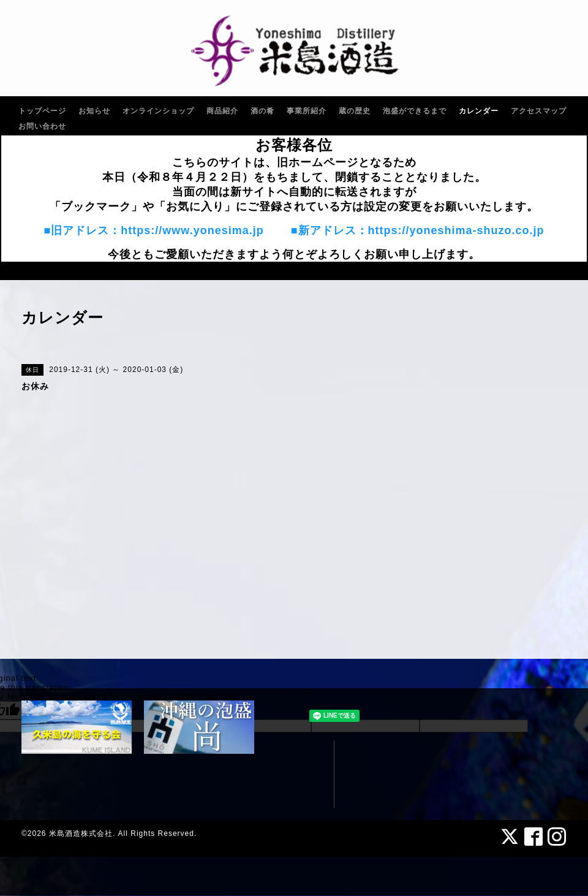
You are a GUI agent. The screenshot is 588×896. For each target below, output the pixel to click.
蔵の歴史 (355, 111)
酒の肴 (262, 111)
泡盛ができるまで (415, 111)
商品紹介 (222, 111)
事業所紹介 (307, 111)
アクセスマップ (539, 111)
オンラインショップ (158, 111)
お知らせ (94, 111)
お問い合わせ (42, 126)
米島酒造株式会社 (81, 833)
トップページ (42, 111)
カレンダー (479, 111)
